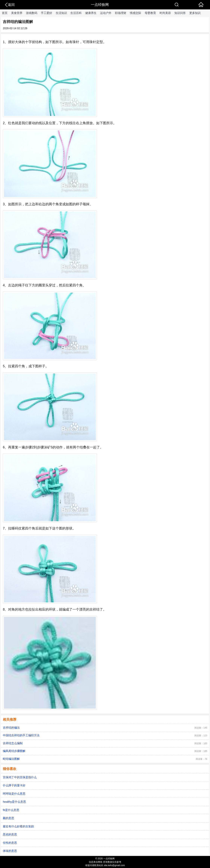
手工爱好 (46, 13)
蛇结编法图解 (11, 759)
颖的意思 (8, 818)
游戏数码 (32, 13)
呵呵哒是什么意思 (14, 794)
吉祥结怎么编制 (13, 743)
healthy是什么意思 (14, 802)
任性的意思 (10, 843)
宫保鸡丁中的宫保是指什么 (20, 777)
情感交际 (135, 13)
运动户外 (106, 13)
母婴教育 (150, 13)
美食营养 (17, 13)
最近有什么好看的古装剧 (18, 826)
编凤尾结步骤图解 (14, 751)
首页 (5, 13)
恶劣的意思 (10, 834)
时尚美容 (165, 13)
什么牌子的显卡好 (14, 785)
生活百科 (76, 13)
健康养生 (91, 13)
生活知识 (61, 13)
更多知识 (195, 13)
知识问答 (180, 13)
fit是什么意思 (11, 810)
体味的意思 (10, 851)
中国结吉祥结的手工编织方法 (21, 735)
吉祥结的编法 (11, 728)
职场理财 (121, 13)
